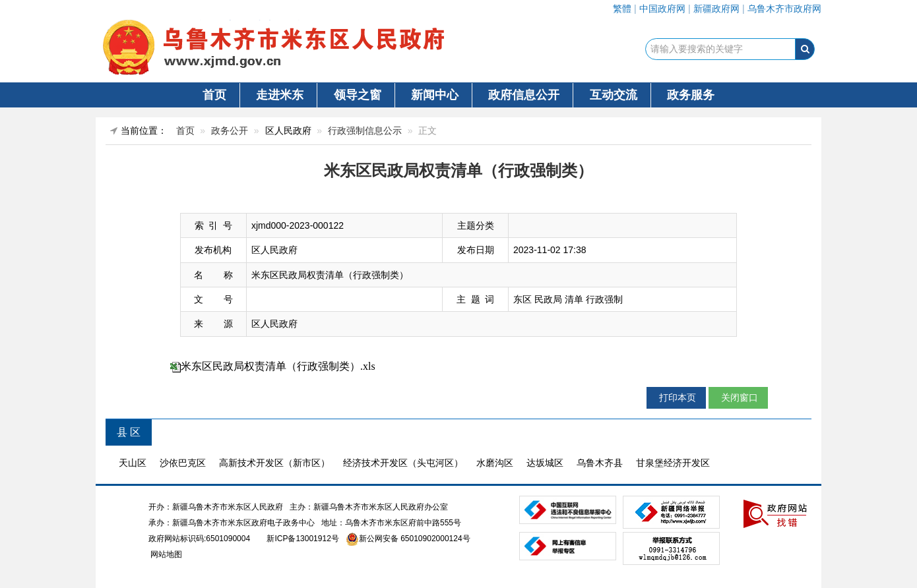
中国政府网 (662, 9)
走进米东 (280, 95)
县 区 (129, 432)
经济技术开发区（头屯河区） (403, 463)
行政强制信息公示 (365, 131)
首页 (214, 95)
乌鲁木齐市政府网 (784, 9)
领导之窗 (358, 95)
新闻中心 (435, 95)
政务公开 (230, 131)
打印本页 (676, 397)
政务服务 (691, 95)
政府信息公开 (524, 95)
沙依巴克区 (183, 463)
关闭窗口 (738, 397)
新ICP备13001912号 (302, 539)
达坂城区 (545, 463)
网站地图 (165, 554)
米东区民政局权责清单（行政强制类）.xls (278, 366)
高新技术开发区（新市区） (274, 463)
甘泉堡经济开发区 (673, 463)
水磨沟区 (495, 463)
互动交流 (614, 95)
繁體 (622, 9)
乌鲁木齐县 (600, 463)
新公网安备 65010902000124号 (415, 539)
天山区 (133, 463)
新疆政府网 (716, 9)
